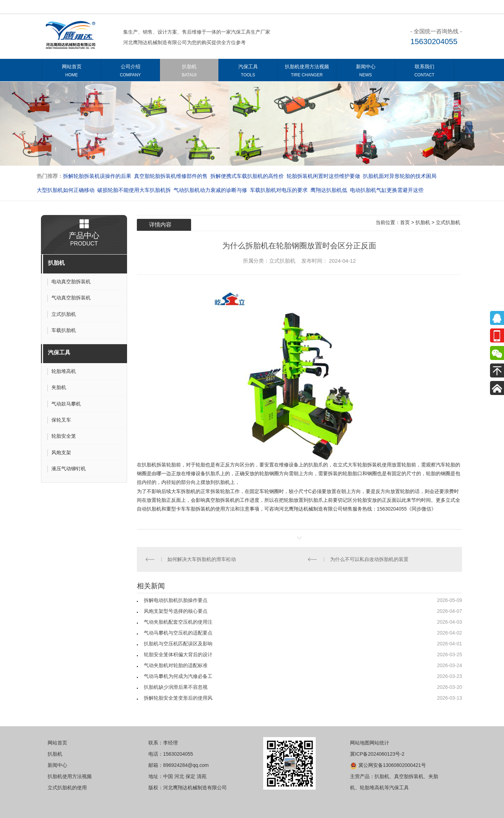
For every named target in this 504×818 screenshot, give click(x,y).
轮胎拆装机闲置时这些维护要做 (323, 176)
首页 (405, 222)
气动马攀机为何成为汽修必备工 (178, 676)
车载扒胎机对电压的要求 (279, 190)
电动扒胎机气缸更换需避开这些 (387, 190)
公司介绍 (130, 72)
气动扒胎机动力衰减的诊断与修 (210, 190)
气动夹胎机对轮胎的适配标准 (176, 665)
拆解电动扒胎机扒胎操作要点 (176, 600)
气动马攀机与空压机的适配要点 (178, 633)
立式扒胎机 (448, 222)
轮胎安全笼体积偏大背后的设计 (178, 654)
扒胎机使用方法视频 (307, 72)
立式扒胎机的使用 (67, 788)
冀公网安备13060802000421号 (388, 765)
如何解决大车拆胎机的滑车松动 (202, 559)
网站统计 (379, 743)
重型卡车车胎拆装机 (188, 509)
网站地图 (360, 743)
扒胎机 (189, 72)
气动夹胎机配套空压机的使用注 (178, 622)
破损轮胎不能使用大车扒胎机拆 (134, 190)
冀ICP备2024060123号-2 (377, 754)
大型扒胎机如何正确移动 (66, 190)
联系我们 (424, 72)
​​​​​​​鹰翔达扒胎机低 (329, 190)
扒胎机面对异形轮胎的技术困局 (400, 176)
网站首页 (72, 72)
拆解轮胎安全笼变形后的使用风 (178, 698)
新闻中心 (366, 72)
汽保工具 (248, 72)
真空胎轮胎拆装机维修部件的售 (171, 176)
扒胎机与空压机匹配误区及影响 (178, 644)
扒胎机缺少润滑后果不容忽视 (176, 687)
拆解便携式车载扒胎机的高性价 (247, 176)
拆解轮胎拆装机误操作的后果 (97, 176)
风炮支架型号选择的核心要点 (176, 611)
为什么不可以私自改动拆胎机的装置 (369, 559)
